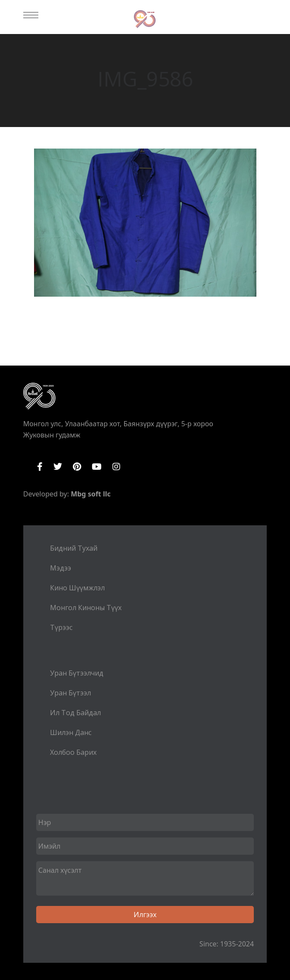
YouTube (97, 467)
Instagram (116, 467)
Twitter (58, 467)
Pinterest (77, 467)
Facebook (40, 467)
